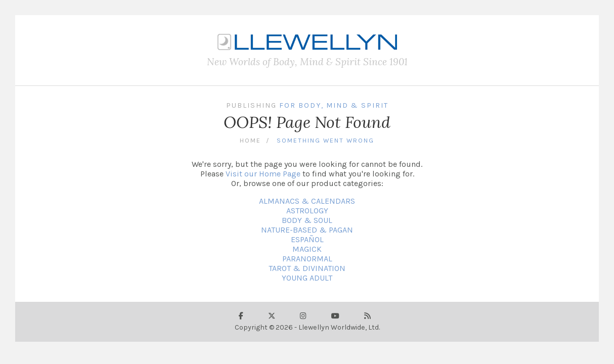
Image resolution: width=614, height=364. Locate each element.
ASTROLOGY (307, 211)
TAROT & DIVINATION (307, 268)
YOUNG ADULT (307, 278)
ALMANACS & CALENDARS (307, 201)
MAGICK (307, 249)
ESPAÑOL (307, 239)
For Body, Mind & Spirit (334, 105)
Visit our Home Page (263, 174)
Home (250, 140)
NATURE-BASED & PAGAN (307, 230)
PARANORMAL (307, 259)
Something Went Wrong (325, 140)
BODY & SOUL (307, 220)
